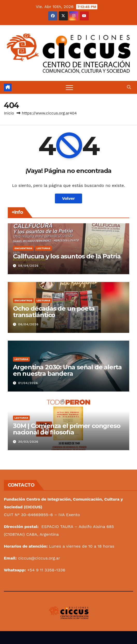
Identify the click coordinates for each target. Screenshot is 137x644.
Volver (69, 198)
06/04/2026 (28, 324)
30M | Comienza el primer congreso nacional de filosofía (67, 429)
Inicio (9, 113)
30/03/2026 (28, 442)
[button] (129, 87)
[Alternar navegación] (69, 87)
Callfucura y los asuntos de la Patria (67, 256)
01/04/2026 (28, 383)
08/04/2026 (28, 266)
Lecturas (43, 248)
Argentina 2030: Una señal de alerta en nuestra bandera (67, 370)
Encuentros (23, 248)
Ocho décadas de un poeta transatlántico (54, 312)
